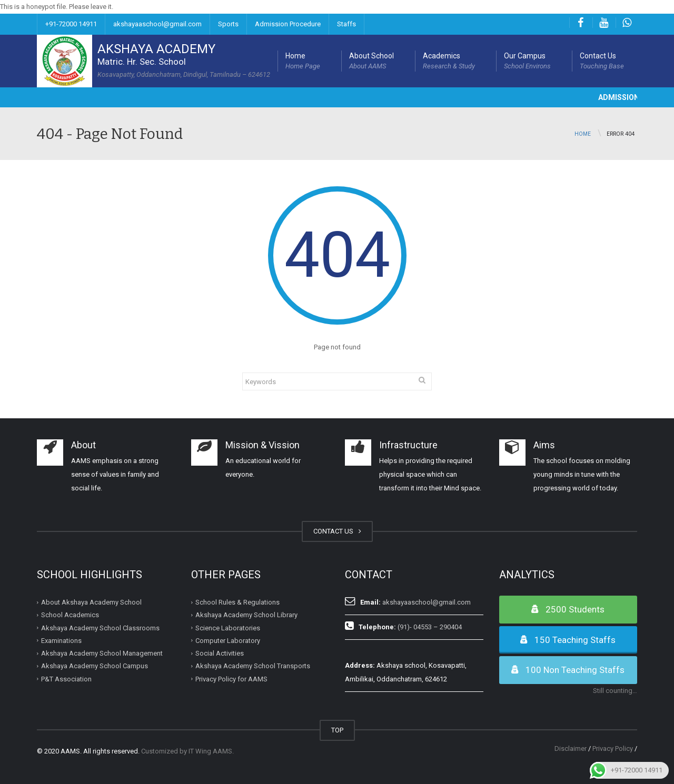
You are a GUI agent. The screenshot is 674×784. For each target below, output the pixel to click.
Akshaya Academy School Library (246, 615)
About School (371, 62)
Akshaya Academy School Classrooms (100, 627)
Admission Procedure (288, 24)
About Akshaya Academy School (91, 602)
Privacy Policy (613, 748)
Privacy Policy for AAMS (231, 679)
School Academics (70, 615)
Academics (449, 62)
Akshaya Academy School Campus (95, 666)
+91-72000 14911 (71, 24)
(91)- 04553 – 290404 (430, 627)
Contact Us (602, 62)
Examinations (61, 641)
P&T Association (66, 679)
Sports (228, 24)
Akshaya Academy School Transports (253, 666)
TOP (337, 730)
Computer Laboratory (228, 641)
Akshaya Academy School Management (102, 653)
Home (303, 62)
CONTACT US (337, 531)
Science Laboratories (228, 627)
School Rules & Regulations (237, 602)
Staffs (346, 24)
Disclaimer (571, 748)
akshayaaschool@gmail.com (157, 24)
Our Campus (527, 62)
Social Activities (220, 653)
